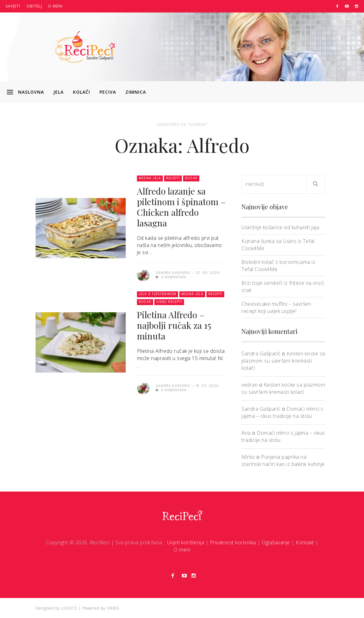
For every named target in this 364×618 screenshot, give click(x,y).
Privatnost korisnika (233, 542)
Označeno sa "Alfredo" (183, 124)
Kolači (82, 92)
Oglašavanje (276, 542)
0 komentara (171, 277)
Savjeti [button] (13, 6)
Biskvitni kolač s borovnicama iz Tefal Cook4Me (278, 266)
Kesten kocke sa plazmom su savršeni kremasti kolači (283, 361)
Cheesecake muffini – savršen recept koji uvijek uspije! (276, 307)
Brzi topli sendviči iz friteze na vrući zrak (283, 287)
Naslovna (31, 92)
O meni (55, 6)
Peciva (108, 92)
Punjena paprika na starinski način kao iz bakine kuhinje (283, 460)
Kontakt (305, 542)
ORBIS (113, 608)
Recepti (173, 178)
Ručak (191, 178)
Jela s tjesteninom (158, 294)
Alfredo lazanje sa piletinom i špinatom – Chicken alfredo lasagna (181, 207)
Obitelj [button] (34, 6)
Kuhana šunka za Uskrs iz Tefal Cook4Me (278, 245)
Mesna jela (150, 178)
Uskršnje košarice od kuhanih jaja (280, 227)
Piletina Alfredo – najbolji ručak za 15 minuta (174, 325)
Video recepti (169, 302)
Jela (58, 92)
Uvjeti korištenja (186, 542)
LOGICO (69, 608)
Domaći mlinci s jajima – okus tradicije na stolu (282, 412)
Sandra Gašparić (261, 353)
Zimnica (136, 92)
